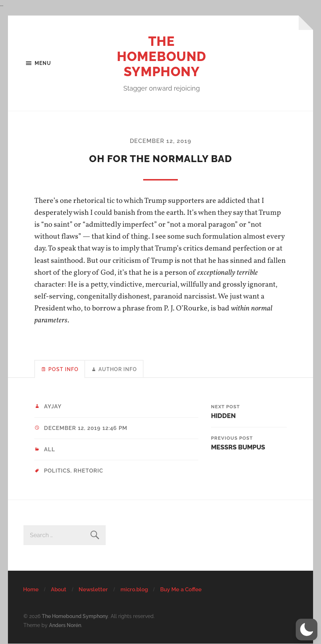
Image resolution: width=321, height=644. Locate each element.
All (50, 449)
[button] (307, 630)
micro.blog (134, 589)
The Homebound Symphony (162, 56)
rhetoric (88, 471)
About (59, 589)
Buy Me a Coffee (181, 589)
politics (57, 471)
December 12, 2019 (160, 141)
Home (31, 589)
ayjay (53, 406)
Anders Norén (65, 625)
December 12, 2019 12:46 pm (86, 428)
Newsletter (93, 589)
